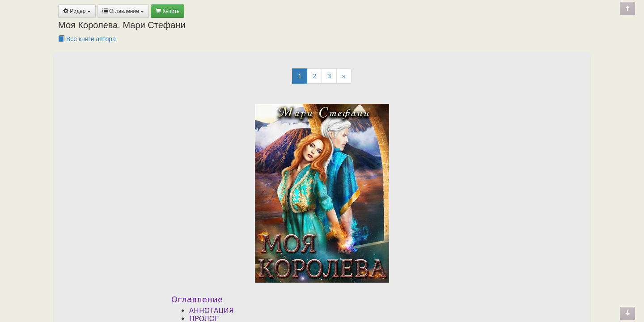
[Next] (344, 76)
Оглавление (123, 11)
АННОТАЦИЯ (212, 310)
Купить (167, 11)
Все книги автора (87, 39)
